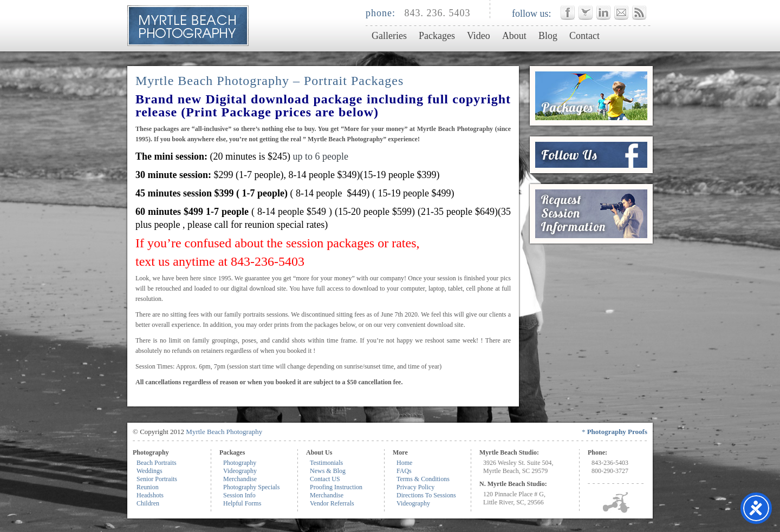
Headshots (150, 495)
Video (479, 36)
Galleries (389, 36)
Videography (240, 471)
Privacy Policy (415, 487)
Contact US (325, 479)
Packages (437, 36)
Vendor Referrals (332, 503)
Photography (240, 463)
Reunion (148, 487)
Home (404, 463)
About (514, 36)
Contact (584, 36)
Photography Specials (251, 487)
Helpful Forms (242, 503)
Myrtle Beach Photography (224, 432)
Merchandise (240, 479)
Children (148, 503)
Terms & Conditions (423, 479)
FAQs (404, 471)
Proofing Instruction (336, 487)
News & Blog (328, 471)
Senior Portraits (157, 479)
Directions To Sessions (426, 495)
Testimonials (326, 463)
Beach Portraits (157, 463)
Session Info (239, 495)
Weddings (149, 471)
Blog (548, 36)
